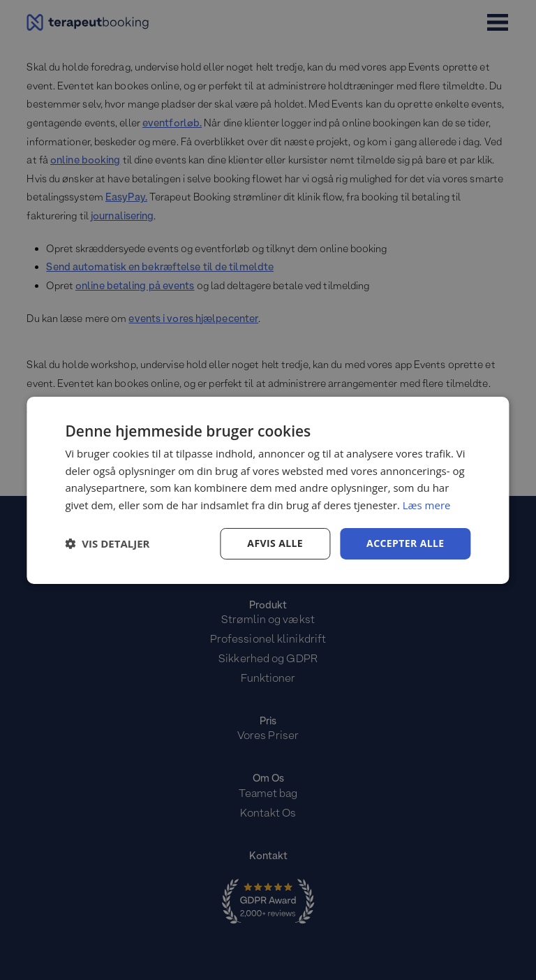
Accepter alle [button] (405, 543)
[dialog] (268, 490)
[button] (107, 543)
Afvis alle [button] (275, 543)
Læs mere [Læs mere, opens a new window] (427, 505)
